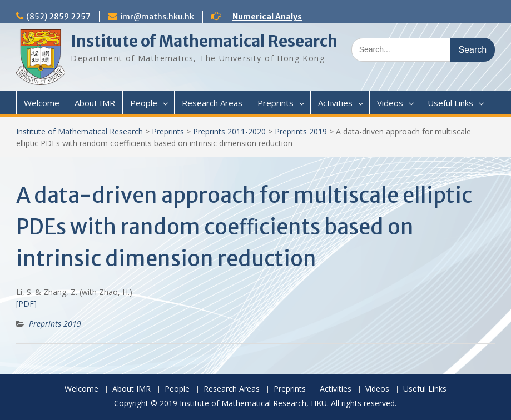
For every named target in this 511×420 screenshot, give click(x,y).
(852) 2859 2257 (58, 17)
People (144, 103)
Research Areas (212, 103)
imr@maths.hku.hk (157, 17)
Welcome (42, 103)
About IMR (95, 103)
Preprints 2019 (301, 131)
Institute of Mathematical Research (204, 41)
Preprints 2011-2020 (229, 131)
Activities (335, 103)
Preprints (276, 103)
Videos (390, 103)
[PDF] (26, 304)
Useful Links (450, 103)
